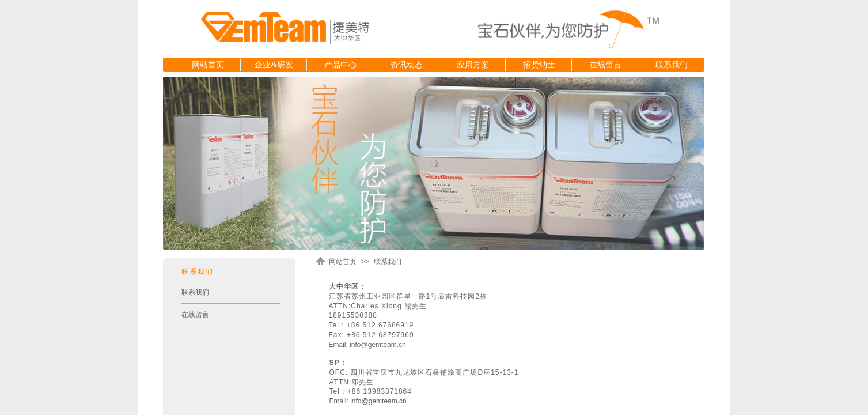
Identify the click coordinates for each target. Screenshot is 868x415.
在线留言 (605, 65)
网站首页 (208, 65)
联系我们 (672, 65)
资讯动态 (407, 65)
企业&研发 (274, 65)
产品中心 (340, 65)
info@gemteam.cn (378, 401)
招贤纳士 (539, 65)
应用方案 (473, 65)
